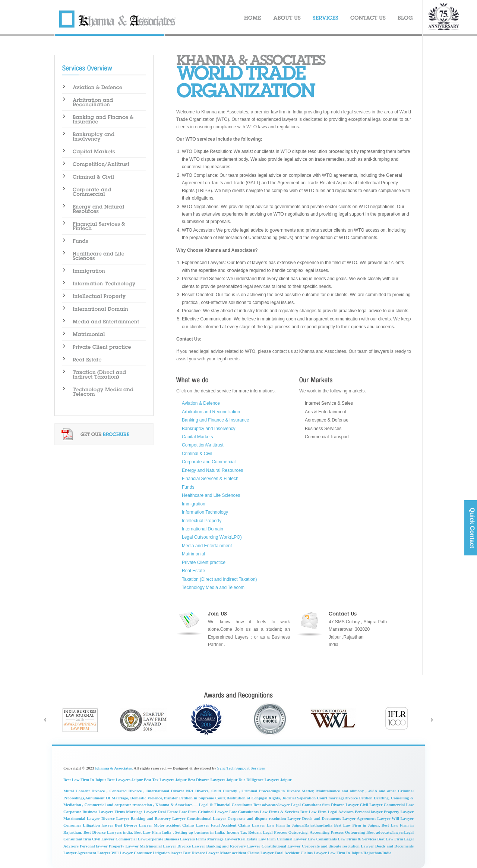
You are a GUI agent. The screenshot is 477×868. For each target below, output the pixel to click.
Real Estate (193, 571)
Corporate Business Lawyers (89, 812)
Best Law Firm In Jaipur (85, 780)
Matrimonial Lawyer (82, 818)
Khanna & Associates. (114, 768)
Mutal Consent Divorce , (86, 791)
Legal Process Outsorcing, (285, 832)
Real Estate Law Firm (178, 812)
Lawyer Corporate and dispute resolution (324, 846)
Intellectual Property (202, 521)
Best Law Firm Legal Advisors (328, 812)
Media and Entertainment (207, 546)
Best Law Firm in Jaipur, (358, 825)
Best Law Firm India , (154, 832)
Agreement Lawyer (374, 818)
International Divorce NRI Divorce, (178, 791)
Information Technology (205, 512)
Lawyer (104, 853)
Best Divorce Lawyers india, (108, 832)
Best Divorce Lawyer (134, 825)
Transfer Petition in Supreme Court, (195, 798)
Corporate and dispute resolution (258, 818)
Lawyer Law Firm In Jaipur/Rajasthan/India (293, 825)
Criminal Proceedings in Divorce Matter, (277, 791)
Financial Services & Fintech (210, 479)
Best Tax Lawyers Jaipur (165, 780)
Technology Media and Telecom (213, 587)
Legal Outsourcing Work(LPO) (212, 537)
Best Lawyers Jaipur (126, 780)
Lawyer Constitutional (267, 846)
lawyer (108, 825)
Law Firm (267, 839)
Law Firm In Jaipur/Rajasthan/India (360, 853)
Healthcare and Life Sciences (211, 495)
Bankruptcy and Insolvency (209, 429)
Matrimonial (193, 554)
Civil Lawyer (104, 839)
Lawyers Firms (194, 839)
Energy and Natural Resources (212, 470)
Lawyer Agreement (80, 853)
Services (292, 812)
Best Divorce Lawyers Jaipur (213, 780)
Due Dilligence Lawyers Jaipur (265, 780)
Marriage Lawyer (222, 839)
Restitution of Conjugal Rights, (254, 798)
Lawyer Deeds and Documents (387, 846)
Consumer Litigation (83, 825)
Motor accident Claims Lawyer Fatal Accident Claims (203, 825)
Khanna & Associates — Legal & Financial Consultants (204, 805)
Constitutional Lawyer (207, 818)
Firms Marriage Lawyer (136, 812)
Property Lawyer (399, 812)
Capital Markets (197, 437)
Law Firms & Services (357, 839)
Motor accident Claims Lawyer (247, 853)
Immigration (194, 504)
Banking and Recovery (227, 846)
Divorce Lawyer (116, 818)
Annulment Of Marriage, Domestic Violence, (124, 798)
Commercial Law (399, 805)
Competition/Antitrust (203, 445)
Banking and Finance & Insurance (215, 420)
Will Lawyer (403, 818)
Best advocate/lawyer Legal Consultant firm (292, 805)
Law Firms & (272, 812)
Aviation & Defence (201, 403)
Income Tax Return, (243, 832)
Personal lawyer (369, 812)
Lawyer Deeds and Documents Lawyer (322, 818)
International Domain (203, 529)
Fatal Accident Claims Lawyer (301, 853)
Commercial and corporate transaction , (120, 805)
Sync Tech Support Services (241, 768)
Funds (188, 487)
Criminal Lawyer (214, 812)
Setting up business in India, (199, 832)
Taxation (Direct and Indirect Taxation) (219, 579)
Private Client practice (204, 563)
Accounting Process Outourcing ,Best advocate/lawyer (356, 832)
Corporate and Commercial (209, 462)
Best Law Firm (391, 839)
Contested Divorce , (126, 791)
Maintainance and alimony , (341, 791)
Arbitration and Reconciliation (211, 412)
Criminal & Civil (197, 454)
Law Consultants (244, 812)
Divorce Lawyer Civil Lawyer (357, 805)
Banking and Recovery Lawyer (159, 818)
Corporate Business (163, 839)
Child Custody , (225, 791)
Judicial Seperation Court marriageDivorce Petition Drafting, (337, 798)
